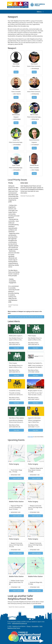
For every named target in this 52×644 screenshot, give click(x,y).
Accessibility (35, 626)
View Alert (16, 348)
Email (16, 72)
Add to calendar (16, 478)
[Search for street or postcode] (21, 607)
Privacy (29, 626)
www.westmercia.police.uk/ (20, 623)
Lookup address (39, 607)
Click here (30, 437)
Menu (41, 12)
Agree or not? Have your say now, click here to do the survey (26, 317)
